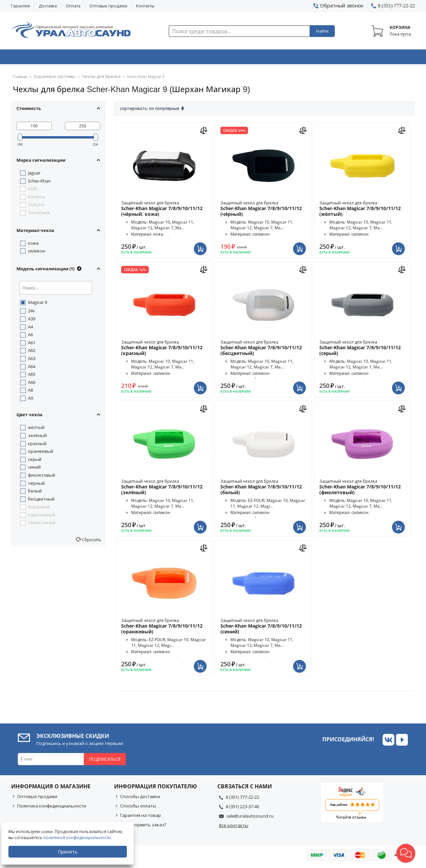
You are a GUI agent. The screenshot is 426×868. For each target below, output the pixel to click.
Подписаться (105, 761)
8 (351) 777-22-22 (242, 799)
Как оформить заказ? (143, 827)
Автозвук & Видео (51, 58)
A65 (32, 376)
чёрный (36, 485)
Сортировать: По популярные (150, 110)
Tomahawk (39, 214)
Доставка (48, 6)
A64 (32, 368)
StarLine (36, 206)
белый (35, 493)
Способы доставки (140, 798)
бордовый (39, 509)
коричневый (42, 517)
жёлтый (36, 429)
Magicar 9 (38, 304)
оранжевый (41, 453)
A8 (30, 392)
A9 (30, 400)
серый (35, 461)
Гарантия (21, 6)
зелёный (37, 437)
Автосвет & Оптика (297, 58)
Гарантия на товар (140, 817)
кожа (33, 245)
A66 (32, 384)
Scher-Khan (39, 183)
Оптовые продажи (108, 6)
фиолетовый (42, 477)
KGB (32, 191)
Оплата (73, 6)
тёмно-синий (42, 524)
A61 (32, 345)
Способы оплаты (138, 808)
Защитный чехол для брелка (164, 211)
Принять (70, 852)
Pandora (37, 199)
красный (37, 445)
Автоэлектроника (215, 58)
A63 (32, 360)
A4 (30, 329)
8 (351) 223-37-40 (242, 808)
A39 (32, 321)
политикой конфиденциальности (79, 838)
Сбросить (91, 542)
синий (34, 469)
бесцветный (41, 501)
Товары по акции (377, 58)
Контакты (145, 6)
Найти (322, 31)
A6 (30, 337)
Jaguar (34, 175)
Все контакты (234, 827)
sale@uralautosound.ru (250, 818)
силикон (37, 253)
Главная (20, 79)
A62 (32, 352)
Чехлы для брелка (93, 79)
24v (31, 313)
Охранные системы (133, 58)
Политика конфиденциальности (52, 808)
